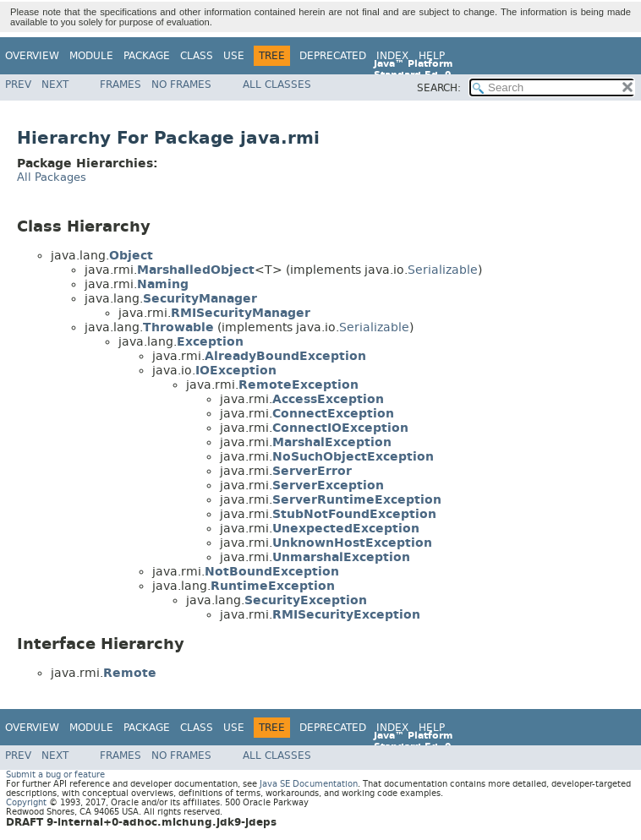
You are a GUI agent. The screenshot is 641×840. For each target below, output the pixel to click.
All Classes (277, 85)
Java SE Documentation (309, 784)
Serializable (443, 270)
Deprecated (333, 56)
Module (91, 56)
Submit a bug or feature (55, 775)
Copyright (26, 802)
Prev (18, 85)
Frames (121, 85)
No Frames (181, 85)
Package (147, 56)
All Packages (52, 177)
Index (392, 56)
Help (432, 56)
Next (55, 85)
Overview (32, 56)
